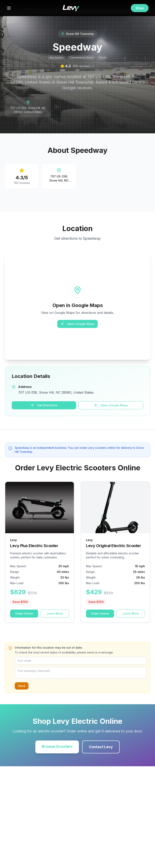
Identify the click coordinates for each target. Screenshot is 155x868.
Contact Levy (101, 747)
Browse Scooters (57, 746)
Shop (140, 8)
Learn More (55, 613)
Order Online (24, 613)
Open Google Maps (77, 324)
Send (22, 686)
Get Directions (44, 405)
